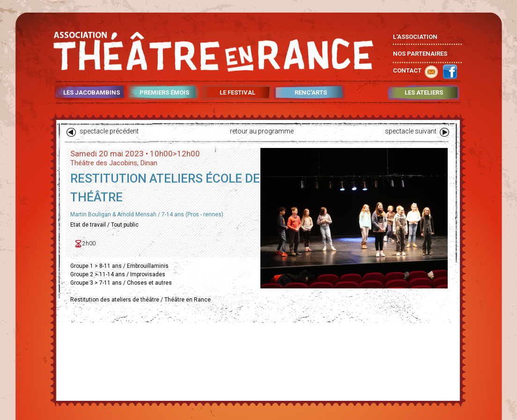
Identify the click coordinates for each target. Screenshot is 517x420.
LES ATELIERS (424, 93)
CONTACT (407, 70)
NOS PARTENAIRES (420, 54)
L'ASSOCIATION (415, 37)
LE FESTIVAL (237, 93)
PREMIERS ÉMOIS (164, 93)
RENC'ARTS (311, 93)
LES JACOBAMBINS (92, 93)
